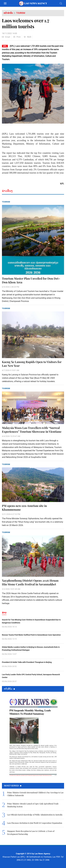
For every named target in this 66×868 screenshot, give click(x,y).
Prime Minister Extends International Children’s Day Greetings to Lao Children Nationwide (35, 794)
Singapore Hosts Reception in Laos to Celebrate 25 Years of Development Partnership (31, 833)
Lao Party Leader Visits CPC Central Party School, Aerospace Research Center (31, 676)
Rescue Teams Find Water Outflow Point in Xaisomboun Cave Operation (31, 635)
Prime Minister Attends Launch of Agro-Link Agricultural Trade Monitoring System (33, 805)
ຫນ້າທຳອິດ (8, 13)
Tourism (21, 13)
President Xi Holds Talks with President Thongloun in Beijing (27, 662)
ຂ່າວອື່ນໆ (7, 191)
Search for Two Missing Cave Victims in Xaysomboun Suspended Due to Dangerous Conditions (31, 621)
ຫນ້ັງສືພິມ (9, 689)
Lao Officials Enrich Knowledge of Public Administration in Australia (35, 815)
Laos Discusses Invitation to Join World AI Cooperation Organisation (35, 823)
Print (17, 37)
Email (6, 37)
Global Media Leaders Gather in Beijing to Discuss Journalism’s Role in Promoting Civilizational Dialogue (31, 648)
